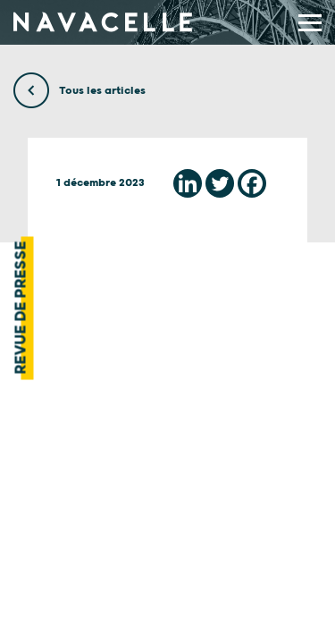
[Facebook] (252, 183)
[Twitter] (220, 183)
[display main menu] (310, 23)
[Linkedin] (188, 183)
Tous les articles (80, 91)
